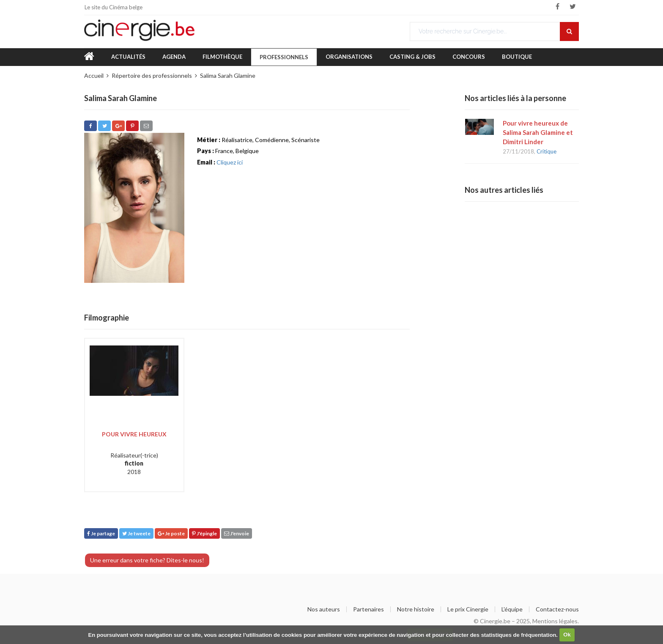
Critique (547, 151)
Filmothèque (222, 57)
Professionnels (284, 57)
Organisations (349, 57)
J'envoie (237, 533)
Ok (567, 634)
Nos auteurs (324, 609)
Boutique (517, 57)
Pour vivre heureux (134, 434)
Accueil (94, 75)
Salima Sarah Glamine (228, 75)
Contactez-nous (557, 609)
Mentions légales (555, 621)
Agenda (174, 57)
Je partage (101, 533)
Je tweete (136, 533)
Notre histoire (416, 609)
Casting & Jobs (412, 57)
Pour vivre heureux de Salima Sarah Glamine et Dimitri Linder (538, 132)
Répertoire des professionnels (152, 75)
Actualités (128, 57)
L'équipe (512, 609)
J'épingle (204, 533)
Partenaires (368, 609)
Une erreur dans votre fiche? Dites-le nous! (147, 560)
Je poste (171, 533)
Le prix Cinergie (468, 609)
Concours (469, 57)
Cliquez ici (230, 162)
